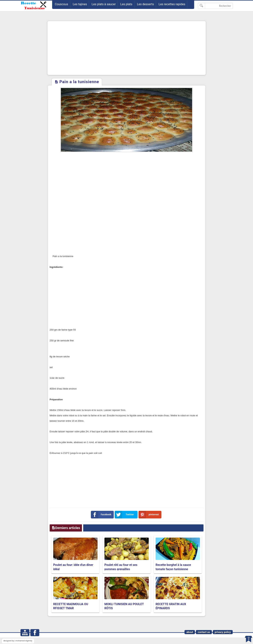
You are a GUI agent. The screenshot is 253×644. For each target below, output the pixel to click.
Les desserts (145, 4)
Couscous (62, 4)
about (190, 632)
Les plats (126, 4)
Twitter (125, 515)
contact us (204, 632)
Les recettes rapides (172, 4)
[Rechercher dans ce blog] (215, 6)
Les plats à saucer (104, 4)
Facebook (102, 515)
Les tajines (80, 4)
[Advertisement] (127, 48)
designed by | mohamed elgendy (18, 641)
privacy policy (223, 632)
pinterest (149, 515)
